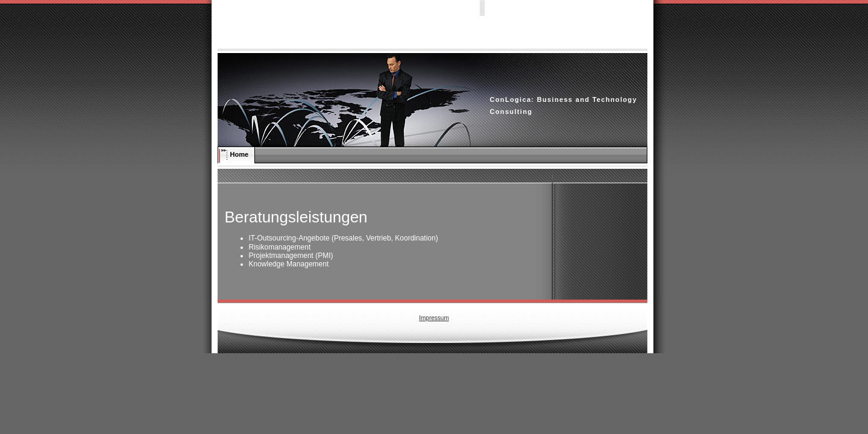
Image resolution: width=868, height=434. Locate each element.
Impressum (434, 318)
